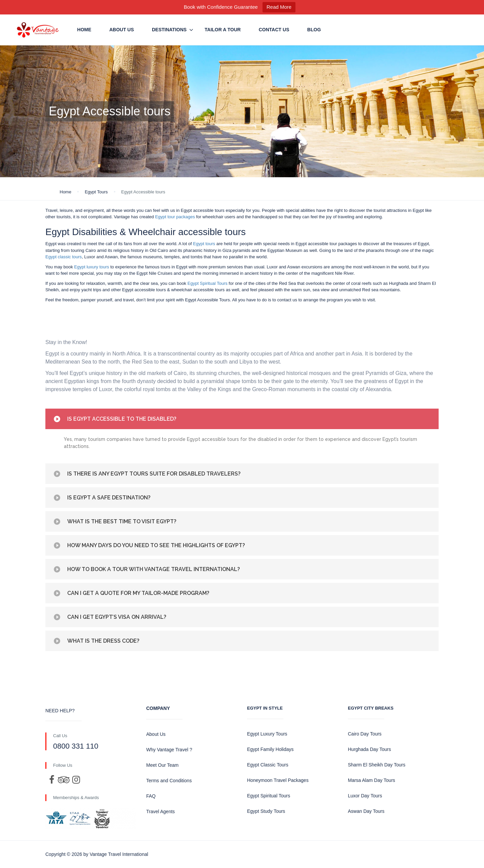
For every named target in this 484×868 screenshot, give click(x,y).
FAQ (151, 796)
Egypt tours (204, 244)
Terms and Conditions (169, 781)
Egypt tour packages (175, 217)
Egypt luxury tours (92, 267)
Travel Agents (160, 812)
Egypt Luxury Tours (267, 734)
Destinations (169, 30)
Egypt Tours (96, 192)
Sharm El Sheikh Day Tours (377, 765)
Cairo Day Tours (365, 734)
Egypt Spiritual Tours (208, 283)
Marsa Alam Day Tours (372, 780)
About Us (122, 30)
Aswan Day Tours (366, 811)
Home (84, 30)
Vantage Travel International (119, 854)
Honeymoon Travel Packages (278, 780)
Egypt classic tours (64, 257)
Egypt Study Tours (266, 811)
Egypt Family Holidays (270, 749)
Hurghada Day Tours (369, 749)
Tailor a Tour (223, 30)
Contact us (274, 30)
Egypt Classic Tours (268, 765)
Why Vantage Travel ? (169, 750)
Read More (279, 7)
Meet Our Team (162, 765)
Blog (314, 30)
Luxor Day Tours (365, 796)
